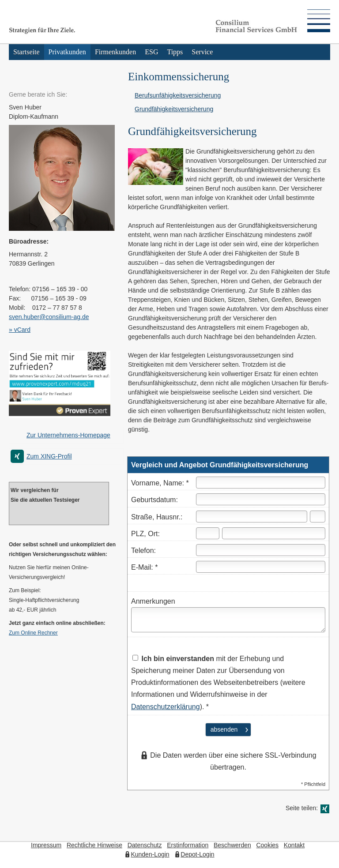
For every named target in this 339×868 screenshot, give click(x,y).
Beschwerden (232, 845)
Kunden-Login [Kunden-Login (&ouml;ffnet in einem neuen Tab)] (150, 854)
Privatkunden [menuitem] (67, 52)
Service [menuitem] (202, 52)
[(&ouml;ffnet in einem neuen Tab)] (60, 416)
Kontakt (294, 845)
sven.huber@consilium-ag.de (49, 317)
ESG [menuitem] (151, 52)
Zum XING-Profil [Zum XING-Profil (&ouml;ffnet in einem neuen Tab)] (49, 456)
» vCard (20, 330)
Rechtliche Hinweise (94, 845)
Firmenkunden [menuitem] (115, 52)
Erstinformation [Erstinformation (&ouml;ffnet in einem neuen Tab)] (188, 845)
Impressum (46, 845)
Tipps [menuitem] (175, 52)
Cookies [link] (267, 845)
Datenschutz (145, 845)
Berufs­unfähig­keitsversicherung (178, 95)
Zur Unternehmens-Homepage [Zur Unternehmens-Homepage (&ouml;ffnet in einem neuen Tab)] (68, 435)
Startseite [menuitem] (26, 52)
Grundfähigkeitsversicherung (174, 109)
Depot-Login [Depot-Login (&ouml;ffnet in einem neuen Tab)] (197, 854)
